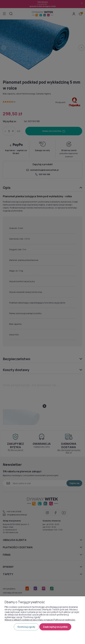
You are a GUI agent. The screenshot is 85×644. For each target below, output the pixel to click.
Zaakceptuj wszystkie (55, 627)
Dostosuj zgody (26, 627)
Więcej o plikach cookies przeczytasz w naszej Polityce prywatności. (40, 620)
